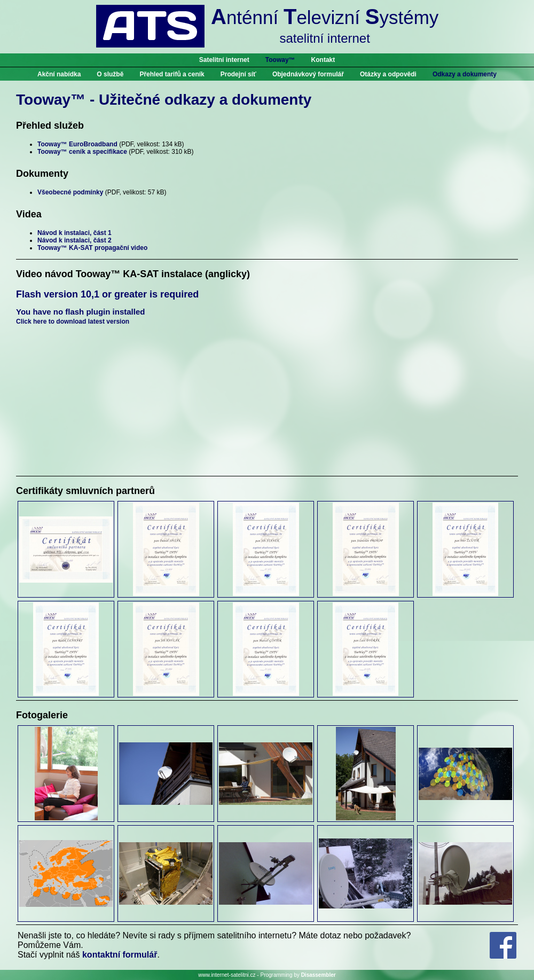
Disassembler (319, 975)
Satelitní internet (224, 60)
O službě (110, 74)
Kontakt (323, 60)
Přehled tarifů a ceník (172, 74)
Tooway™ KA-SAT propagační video (92, 248)
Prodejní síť (238, 74)
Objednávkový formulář (308, 74)
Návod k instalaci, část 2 (74, 240)
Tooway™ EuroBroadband (77, 144)
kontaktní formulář (120, 955)
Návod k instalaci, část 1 (74, 233)
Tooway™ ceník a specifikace (82, 152)
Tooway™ (280, 60)
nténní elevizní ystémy (325, 25)
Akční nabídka (59, 74)
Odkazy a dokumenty (465, 74)
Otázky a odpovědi (388, 74)
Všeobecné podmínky (70, 192)
